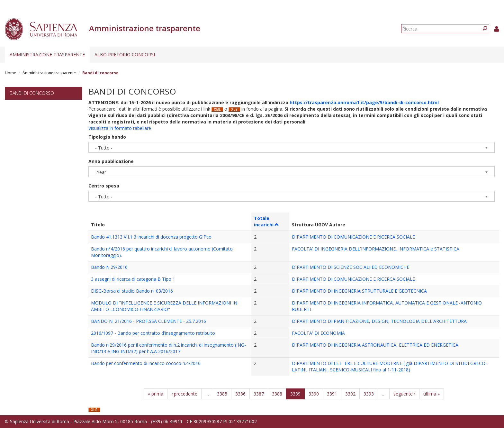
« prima (156, 394)
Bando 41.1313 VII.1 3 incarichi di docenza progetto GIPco (151, 237)
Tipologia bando (107, 137)
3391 (332, 394)
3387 (259, 394)
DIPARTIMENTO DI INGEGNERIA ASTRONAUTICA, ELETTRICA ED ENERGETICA (375, 345)
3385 (222, 394)
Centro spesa (104, 186)
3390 (314, 394)
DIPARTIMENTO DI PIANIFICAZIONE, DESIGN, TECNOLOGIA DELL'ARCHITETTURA (379, 321)
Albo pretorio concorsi (125, 55)
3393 (369, 394)
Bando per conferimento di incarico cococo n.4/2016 (146, 363)
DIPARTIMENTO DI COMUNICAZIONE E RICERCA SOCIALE (353, 237)
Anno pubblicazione (111, 161)
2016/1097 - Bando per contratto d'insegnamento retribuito (153, 333)
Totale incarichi (267, 221)
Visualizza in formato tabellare (120, 128)
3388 (277, 394)
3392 (350, 394)
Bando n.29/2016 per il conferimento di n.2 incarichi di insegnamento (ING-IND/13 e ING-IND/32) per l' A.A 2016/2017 (168, 348)
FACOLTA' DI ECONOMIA (318, 333)
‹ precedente (184, 394)
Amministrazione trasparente (47, 55)
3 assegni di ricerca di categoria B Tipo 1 (133, 279)
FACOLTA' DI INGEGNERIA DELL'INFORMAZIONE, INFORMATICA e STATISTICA (376, 249)
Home (10, 73)
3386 (240, 394)
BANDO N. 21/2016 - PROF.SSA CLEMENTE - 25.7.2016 (148, 321)
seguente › (404, 394)
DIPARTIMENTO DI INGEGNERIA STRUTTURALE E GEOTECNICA (359, 291)
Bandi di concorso (32, 93)
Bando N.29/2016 (109, 267)
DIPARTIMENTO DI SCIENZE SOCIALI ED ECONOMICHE (351, 267)
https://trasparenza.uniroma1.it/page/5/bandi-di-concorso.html (364, 102)
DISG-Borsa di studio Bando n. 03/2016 (132, 291)
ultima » (432, 394)
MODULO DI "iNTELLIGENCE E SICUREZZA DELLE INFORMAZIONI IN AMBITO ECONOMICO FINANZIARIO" (164, 306)
